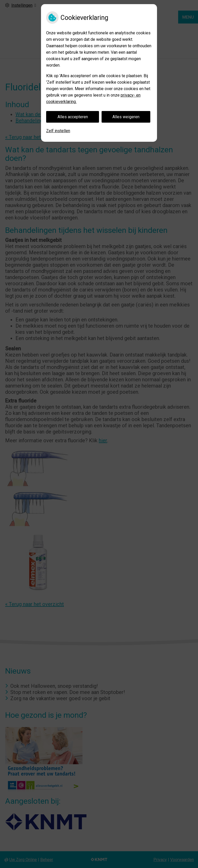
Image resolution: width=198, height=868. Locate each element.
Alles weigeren (126, 117)
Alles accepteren (73, 117)
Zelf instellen (58, 131)
